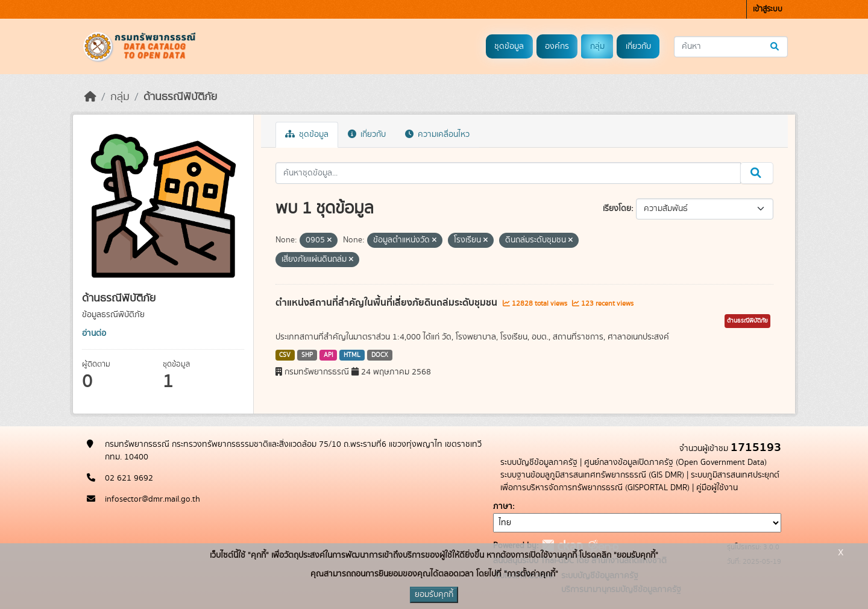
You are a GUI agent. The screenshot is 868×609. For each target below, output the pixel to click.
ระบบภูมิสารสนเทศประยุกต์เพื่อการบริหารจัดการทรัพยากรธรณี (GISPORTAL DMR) (640, 481)
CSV (285, 355)
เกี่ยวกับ (638, 46)
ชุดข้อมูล (509, 46)
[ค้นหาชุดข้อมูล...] (731, 47)
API (329, 355)
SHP (307, 355)
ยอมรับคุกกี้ (434, 595)
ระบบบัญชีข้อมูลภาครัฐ (539, 462)
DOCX (380, 355)
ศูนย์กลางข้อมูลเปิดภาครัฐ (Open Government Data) (675, 462)
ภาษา (503, 506)
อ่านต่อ (94, 333)
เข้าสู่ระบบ (768, 9)
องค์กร (557, 46)
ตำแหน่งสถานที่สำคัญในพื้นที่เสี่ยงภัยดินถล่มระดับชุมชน (388, 303)
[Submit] (775, 47)
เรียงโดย (617, 209)
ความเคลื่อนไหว (437, 134)
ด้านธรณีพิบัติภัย (180, 97)
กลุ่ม (597, 46)
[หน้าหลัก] (90, 97)
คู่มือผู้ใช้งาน (717, 488)
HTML (352, 355)
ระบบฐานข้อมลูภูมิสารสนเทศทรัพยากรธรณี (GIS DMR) (592, 475)
